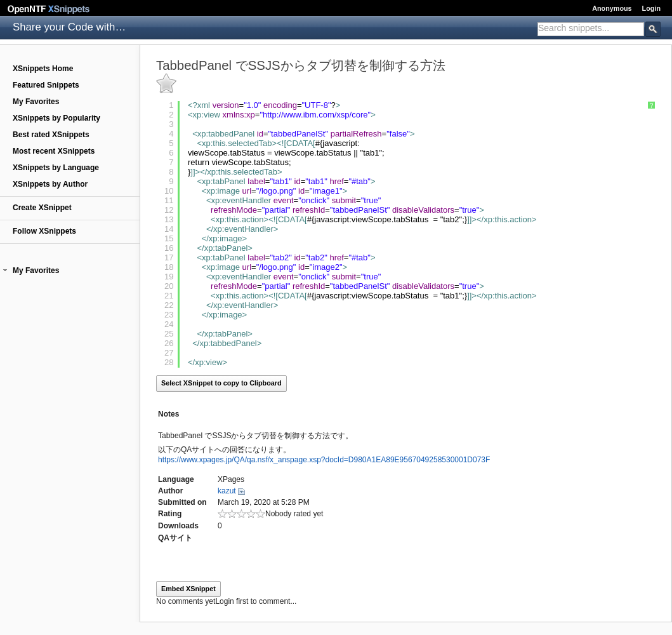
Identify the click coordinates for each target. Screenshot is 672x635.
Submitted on (182, 502)
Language (176, 479)
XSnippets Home (43, 69)
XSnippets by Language (56, 168)
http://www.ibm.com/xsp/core (315, 115)
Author (170, 491)
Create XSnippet (42, 208)
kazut (227, 491)
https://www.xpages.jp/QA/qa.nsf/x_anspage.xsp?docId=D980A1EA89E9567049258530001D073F (324, 460)
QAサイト (175, 538)
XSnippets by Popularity (56, 118)
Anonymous (612, 8)
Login (651, 8)
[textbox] (591, 28)
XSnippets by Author (50, 184)
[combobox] (591, 29)
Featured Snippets (46, 85)
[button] (5, 271)
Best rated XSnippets (51, 135)
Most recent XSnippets (54, 151)
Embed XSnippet (188, 589)
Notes (168, 414)
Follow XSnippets (44, 231)
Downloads (178, 526)
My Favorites (36, 102)
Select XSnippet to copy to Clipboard (221, 383)
